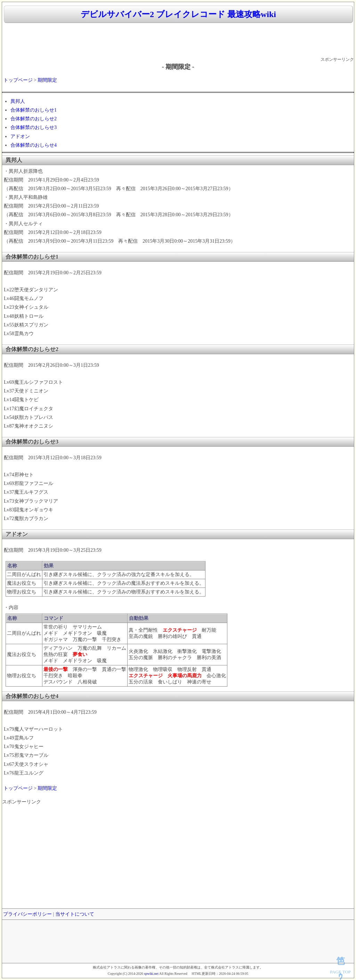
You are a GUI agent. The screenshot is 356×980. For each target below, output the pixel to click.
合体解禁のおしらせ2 (34, 119)
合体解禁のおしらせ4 (34, 145)
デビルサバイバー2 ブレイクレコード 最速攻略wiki (178, 14)
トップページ (18, 80)
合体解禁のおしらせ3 (34, 127)
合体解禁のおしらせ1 (34, 110)
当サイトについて (75, 914)
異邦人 (18, 101)
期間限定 (47, 80)
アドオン (20, 136)
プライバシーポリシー (27, 914)
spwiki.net (151, 974)
